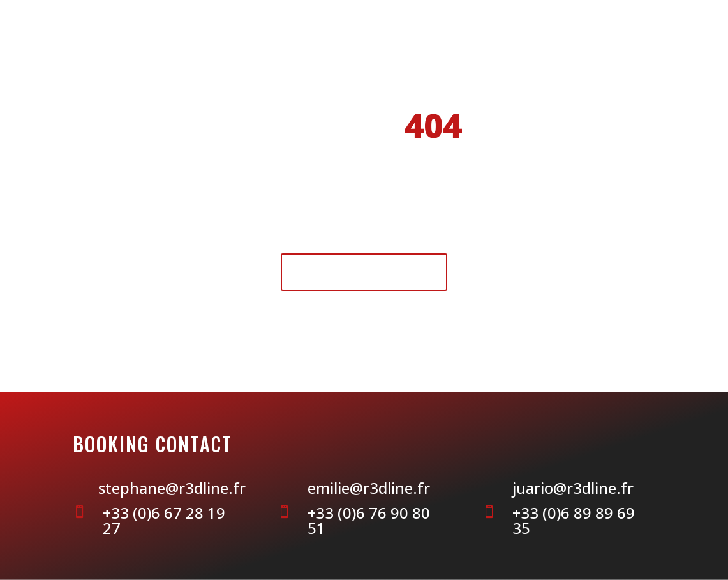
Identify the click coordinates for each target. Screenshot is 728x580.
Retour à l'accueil (364, 271)
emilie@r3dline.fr (369, 488)
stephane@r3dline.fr (172, 488)
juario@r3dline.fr (573, 488)
